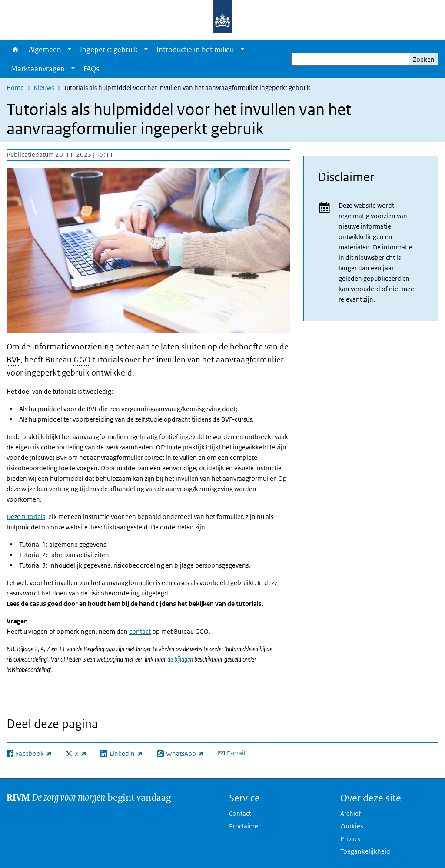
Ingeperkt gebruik (109, 50)
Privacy (350, 839)
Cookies (352, 826)
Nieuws (44, 88)
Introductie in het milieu (195, 50)
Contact (240, 813)
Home (15, 50)
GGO (82, 360)
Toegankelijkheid (365, 851)
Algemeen (45, 50)
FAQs (91, 69)
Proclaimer (245, 826)
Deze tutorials (26, 517)
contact (140, 631)
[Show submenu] (70, 50)
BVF (13, 360)
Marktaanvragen (38, 69)
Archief (350, 813)
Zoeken (424, 59)
